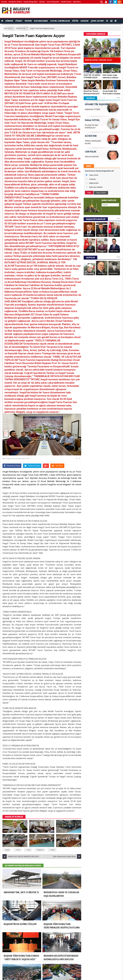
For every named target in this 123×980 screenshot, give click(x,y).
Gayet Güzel (94, 175)
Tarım (18, 850)
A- (80, 458)
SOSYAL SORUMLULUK (60, 21)
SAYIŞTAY (85, 21)
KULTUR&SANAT (41, 21)
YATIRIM (28, 21)
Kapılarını (40, 850)
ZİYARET (19, 21)
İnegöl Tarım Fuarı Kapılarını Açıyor (42, 28)
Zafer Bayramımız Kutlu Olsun (67, 856)
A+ (77, 458)
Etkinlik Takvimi (66, 2)
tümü (118, 98)
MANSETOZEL (21, 28)
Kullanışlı (92, 179)
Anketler (42, 2)
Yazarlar (4, 2)
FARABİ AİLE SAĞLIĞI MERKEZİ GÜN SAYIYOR (22, 856)
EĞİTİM (75, 21)
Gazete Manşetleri (53, 2)
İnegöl (7, 850)
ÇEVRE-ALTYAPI (97, 21)
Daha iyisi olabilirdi (96, 187)
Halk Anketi (77, 2)
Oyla (89, 193)
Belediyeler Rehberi (15, 2)
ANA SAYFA (8, 28)
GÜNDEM (9, 21)
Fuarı (29, 850)
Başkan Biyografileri (31, 2)
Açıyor (53, 850)
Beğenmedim (94, 183)
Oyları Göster (101, 193)
